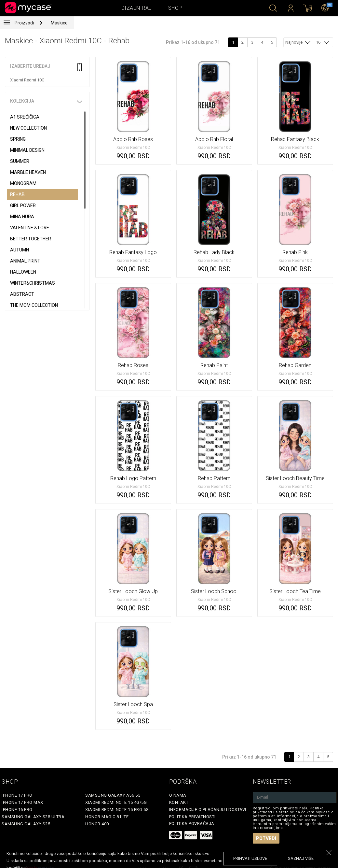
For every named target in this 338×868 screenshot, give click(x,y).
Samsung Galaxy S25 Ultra (33, 817)
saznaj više (301, 858)
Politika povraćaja (192, 824)
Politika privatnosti (192, 817)
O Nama (178, 795)
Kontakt (179, 802)
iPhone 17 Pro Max (22, 802)
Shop (175, 8)
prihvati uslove (250, 858)
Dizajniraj (137, 8)
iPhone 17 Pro (17, 795)
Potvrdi (266, 838)
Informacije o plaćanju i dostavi (208, 810)
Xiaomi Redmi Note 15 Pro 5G (117, 810)
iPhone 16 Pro (17, 810)
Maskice (59, 23)
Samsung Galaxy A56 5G (113, 795)
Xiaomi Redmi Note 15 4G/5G (116, 802)
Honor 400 (97, 824)
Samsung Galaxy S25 (26, 824)
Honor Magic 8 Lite (107, 817)
